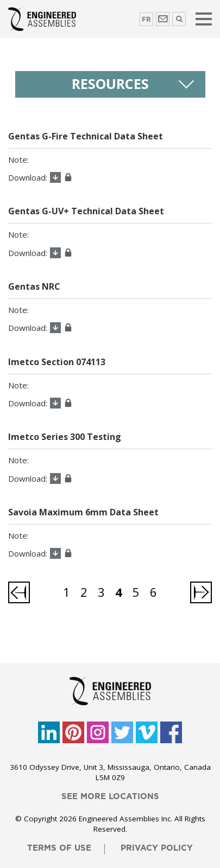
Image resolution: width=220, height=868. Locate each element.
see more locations (110, 797)
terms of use (59, 848)
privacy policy (157, 848)
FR (146, 20)
